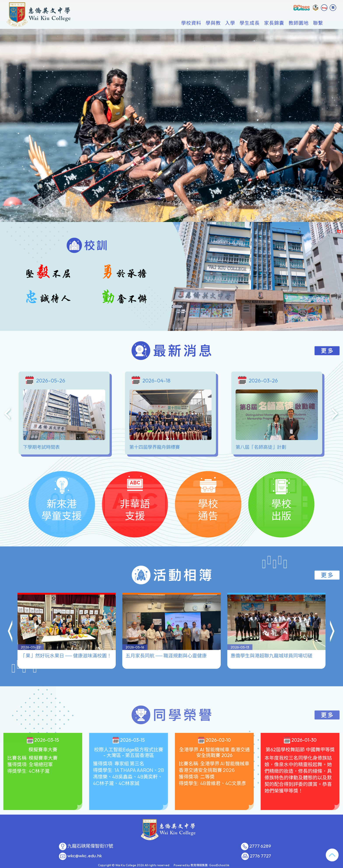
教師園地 (299, 23)
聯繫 (318, 23)
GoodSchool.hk (219, 865)
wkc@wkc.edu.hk (85, 856)
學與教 (213, 23)
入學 (230, 23)
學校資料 (191, 23)
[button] (10, 612)
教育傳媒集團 (199, 865)
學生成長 (250, 23)
